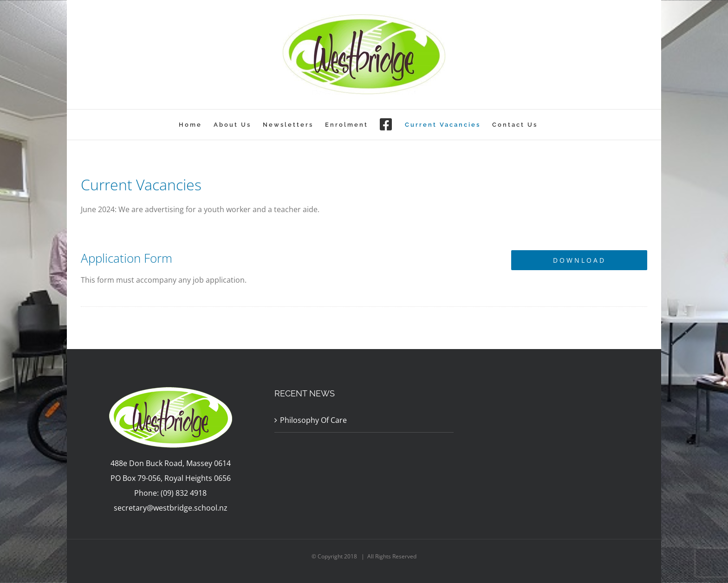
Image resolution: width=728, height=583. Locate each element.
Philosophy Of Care (313, 420)
